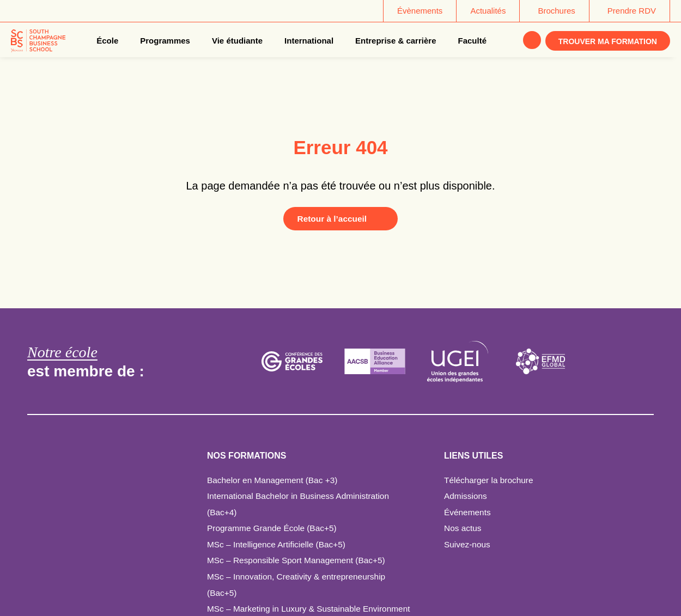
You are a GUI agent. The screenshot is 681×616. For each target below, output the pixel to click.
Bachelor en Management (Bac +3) (275, 480)
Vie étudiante (236, 41)
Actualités (488, 11)
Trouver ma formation (608, 41)
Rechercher (531, 41)
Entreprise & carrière (394, 41)
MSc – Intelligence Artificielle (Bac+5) (279, 544)
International (308, 41)
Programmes (165, 41)
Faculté (472, 41)
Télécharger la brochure (490, 480)
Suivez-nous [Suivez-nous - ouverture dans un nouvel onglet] (468, 544)
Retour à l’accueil (330, 219)
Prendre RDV (632, 11)
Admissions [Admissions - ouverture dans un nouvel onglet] (466, 496)
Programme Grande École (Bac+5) (274, 528)
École (106, 41)
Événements (468, 512)
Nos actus (463, 528)
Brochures (556, 11)
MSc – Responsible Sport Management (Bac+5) (299, 560)
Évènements (420, 11)
